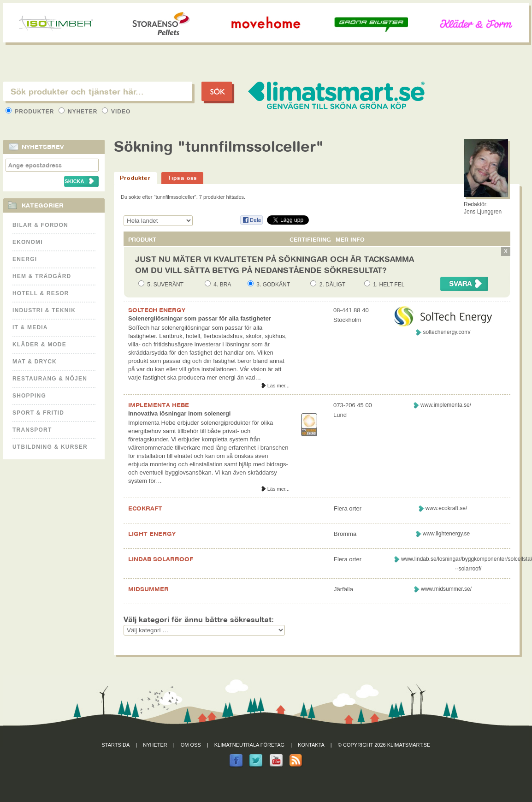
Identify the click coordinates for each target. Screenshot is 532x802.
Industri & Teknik (44, 310)
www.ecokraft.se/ (446, 508)
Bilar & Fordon (40, 225)
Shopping (29, 396)
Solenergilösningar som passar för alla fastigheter (200, 318)
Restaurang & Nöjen (50, 379)
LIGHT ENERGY (152, 534)
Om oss (191, 745)
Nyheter (79, 112)
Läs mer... (278, 386)
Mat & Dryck (35, 362)
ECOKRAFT (145, 508)
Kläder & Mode (39, 345)
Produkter (31, 112)
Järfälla (343, 589)
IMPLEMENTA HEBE (159, 405)
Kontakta (311, 745)
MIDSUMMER (148, 589)
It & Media (30, 327)
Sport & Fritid (38, 413)
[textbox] (98, 91)
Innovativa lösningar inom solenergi (180, 413)
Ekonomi (28, 242)
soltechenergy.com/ (446, 332)
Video (116, 112)
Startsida (116, 745)
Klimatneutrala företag (249, 745)
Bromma (345, 534)
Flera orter (348, 508)
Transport (32, 430)
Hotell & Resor (41, 293)
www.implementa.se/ (446, 405)
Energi (25, 259)
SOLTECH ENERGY (157, 310)
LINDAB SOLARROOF (161, 559)
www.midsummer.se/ (446, 589)
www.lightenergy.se (446, 534)
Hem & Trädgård (42, 276)
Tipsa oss (182, 178)
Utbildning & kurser (50, 447)
